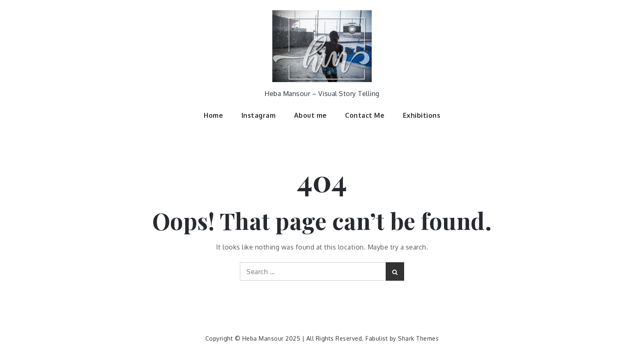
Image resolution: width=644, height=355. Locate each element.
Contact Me (365, 115)
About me (310, 115)
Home (213, 115)
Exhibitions (422, 115)
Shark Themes (418, 338)
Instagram (259, 115)
